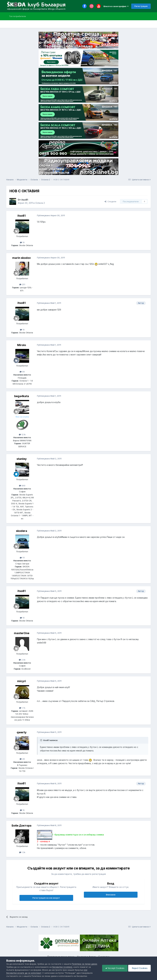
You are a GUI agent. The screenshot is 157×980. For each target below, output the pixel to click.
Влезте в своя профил (116, 6)
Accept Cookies (115, 968)
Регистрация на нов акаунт (46, 898)
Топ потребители (17, 16)
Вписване (111, 895)
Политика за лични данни (84, 964)
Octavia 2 (40, 203)
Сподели (110, 201)
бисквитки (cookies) (62, 967)
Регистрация (141, 6)
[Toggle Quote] (41, 740)
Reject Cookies (139, 968)
